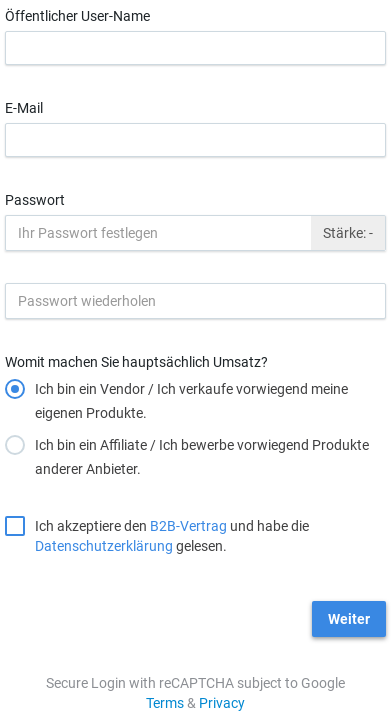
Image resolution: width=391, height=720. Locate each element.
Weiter (349, 619)
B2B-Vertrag (188, 526)
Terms (165, 703)
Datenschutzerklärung (104, 546)
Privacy (222, 703)
